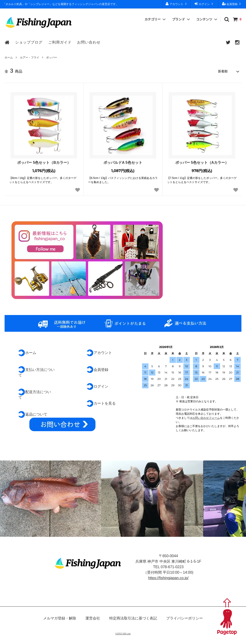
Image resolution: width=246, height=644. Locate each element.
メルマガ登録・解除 (60, 618)
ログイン (204, 4)
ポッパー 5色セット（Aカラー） (202, 163)
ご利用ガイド (60, 42)
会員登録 (232, 4)
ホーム (9, 58)
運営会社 (93, 618)
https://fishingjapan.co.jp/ (168, 578)
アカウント (177, 4)
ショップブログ (29, 42)
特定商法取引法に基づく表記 (133, 618)
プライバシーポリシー (184, 618)
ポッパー (52, 58)
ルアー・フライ (30, 58)
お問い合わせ (89, 42)
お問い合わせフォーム (206, 418)
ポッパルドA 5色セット (123, 163)
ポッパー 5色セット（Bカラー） (44, 163)
